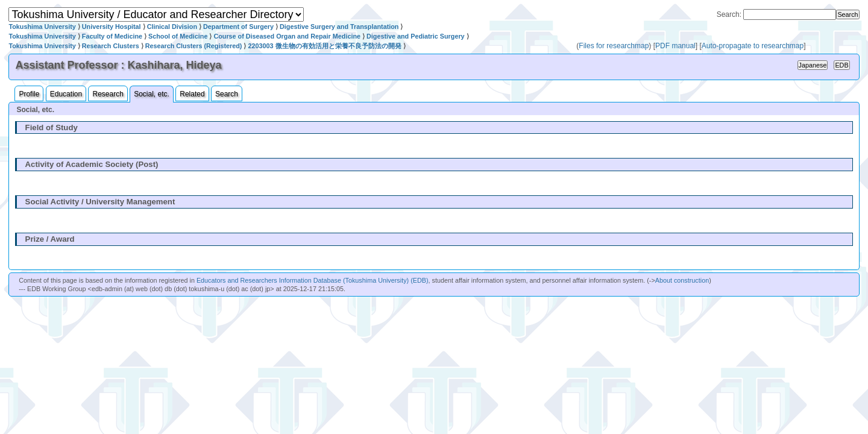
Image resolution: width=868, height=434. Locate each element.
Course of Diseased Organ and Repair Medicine (287, 36)
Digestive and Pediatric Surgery (416, 36)
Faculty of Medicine (112, 36)
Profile (29, 94)
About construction (682, 280)
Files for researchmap (614, 46)
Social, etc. (152, 94)
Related (192, 94)
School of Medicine (178, 36)
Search (227, 94)
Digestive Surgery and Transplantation (339, 27)
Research (108, 94)
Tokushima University (42, 27)
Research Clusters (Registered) (194, 46)
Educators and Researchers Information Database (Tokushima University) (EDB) (313, 280)
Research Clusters (111, 46)
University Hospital (112, 27)
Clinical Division (172, 27)
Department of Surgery (238, 27)
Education (66, 94)
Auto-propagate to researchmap (753, 46)
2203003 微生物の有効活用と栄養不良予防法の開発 (324, 46)
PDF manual (675, 46)
